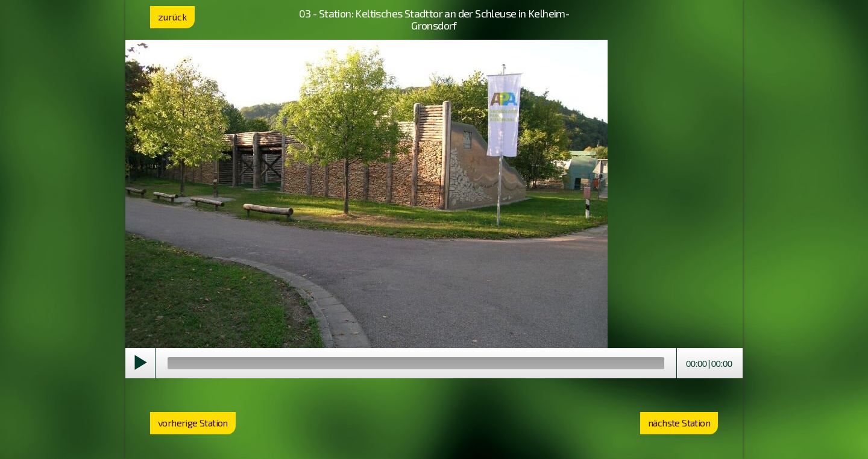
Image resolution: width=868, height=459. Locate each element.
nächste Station (679, 423)
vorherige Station (193, 423)
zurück (172, 17)
